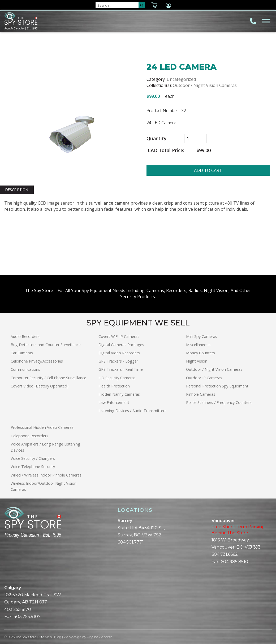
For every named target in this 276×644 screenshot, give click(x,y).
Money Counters (200, 353)
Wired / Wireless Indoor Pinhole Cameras (46, 475)
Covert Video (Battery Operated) (40, 386)
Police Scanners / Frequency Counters (219, 402)
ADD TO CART (208, 170)
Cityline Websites (99, 637)
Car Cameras (22, 353)
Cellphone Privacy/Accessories (37, 361)
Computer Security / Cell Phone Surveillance (48, 378)
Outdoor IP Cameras (204, 378)
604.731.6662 (225, 554)
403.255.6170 (18, 609)
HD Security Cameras (117, 378)
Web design (73, 637)
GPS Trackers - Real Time (121, 369)
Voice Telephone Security (33, 467)
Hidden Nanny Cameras (119, 394)
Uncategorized (181, 79)
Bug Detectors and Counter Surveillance (46, 345)
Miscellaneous (198, 345)
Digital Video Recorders (119, 353)
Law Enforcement (114, 402)
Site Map (45, 637)
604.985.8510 (234, 562)
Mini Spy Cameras (202, 336)
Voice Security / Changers (33, 458)
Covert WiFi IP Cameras (119, 336)
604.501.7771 (131, 542)
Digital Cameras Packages (121, 345)
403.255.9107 (27, 617)
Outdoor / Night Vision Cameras (205, 85)
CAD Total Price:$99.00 (179, 150)
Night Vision (197, 361)
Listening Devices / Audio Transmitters (132, 411)
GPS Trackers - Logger (118, 361)
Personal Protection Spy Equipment (217, 386)
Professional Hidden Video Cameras (42, 427)
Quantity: (157, 138)
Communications (25, 369)
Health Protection (114, 386)
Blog (58, 637)
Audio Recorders (25, 336)
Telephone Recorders (29, 436)
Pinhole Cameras (201, 394)
